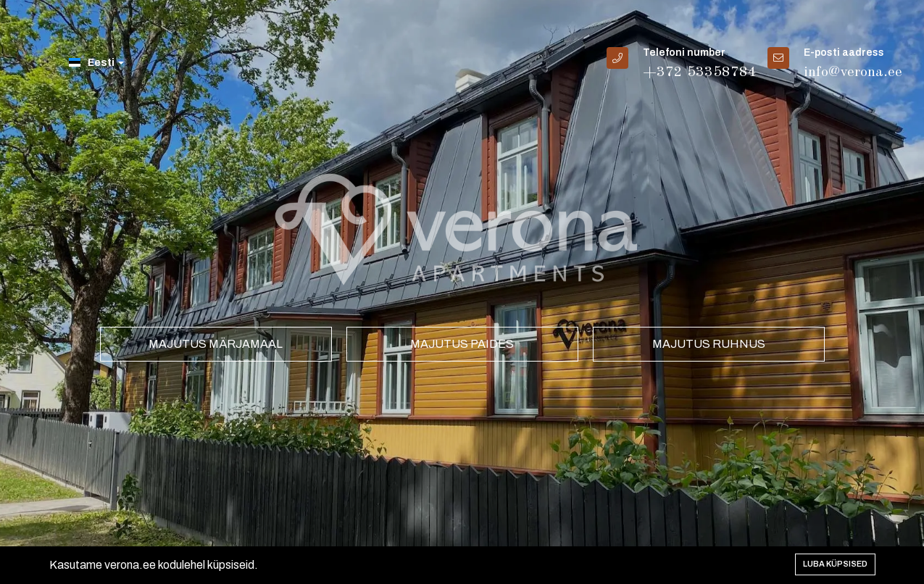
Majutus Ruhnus (709, 344)
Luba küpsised (835, 564)
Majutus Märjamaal (216, 344)
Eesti (96, 63)
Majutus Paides (462, 344)
